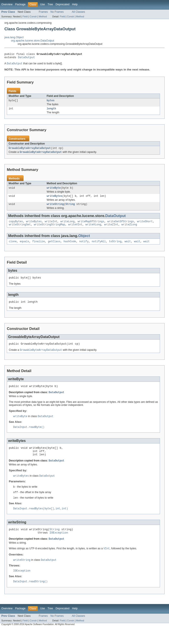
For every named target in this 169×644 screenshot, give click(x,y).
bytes (51, 102)
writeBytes (54, 200)
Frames (43, 12)
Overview (7, 4)
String (70, 208)
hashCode (70, 247)
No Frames (57, 12)
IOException (59, 547)
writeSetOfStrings (121, 226)
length (51, 111)
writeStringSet (20, 230)
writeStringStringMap (50, 230)
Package (20, 4)
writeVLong (93, 230)
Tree (50, 4)
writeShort (145, 226)
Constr (33, 16)
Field (25, 16)
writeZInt (111, 230)
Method (43, 16)
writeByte (54, 191)
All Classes (78, 12)
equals (25, 247)
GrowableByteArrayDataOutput (30, 151)
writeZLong (129, 230)
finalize (39, 247)
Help (75, 4)
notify (84, 247)
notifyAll (99, 247)
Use (42, 4)
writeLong (68, 226)
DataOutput (27, 58)
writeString (55, 208)
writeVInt (75, 230)
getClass (54, 247)
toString (115, 247)
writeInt (51, 226)
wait (128, 247)
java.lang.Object (14, 37)
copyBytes (16, 226)
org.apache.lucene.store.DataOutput (33, 41)
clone (13, 247)
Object (84, 241)
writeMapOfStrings (91, 226)
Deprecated (63, 4)
